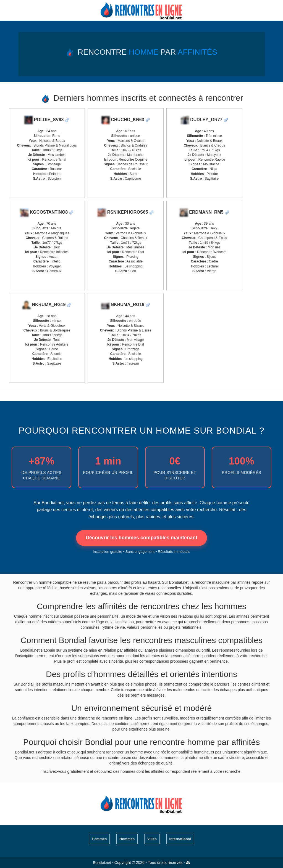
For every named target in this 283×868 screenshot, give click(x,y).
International (180, 839)
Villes (152, 839)
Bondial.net (102, 863)
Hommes (127, 839)
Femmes (99, 839)
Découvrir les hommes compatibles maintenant (141, 538)
